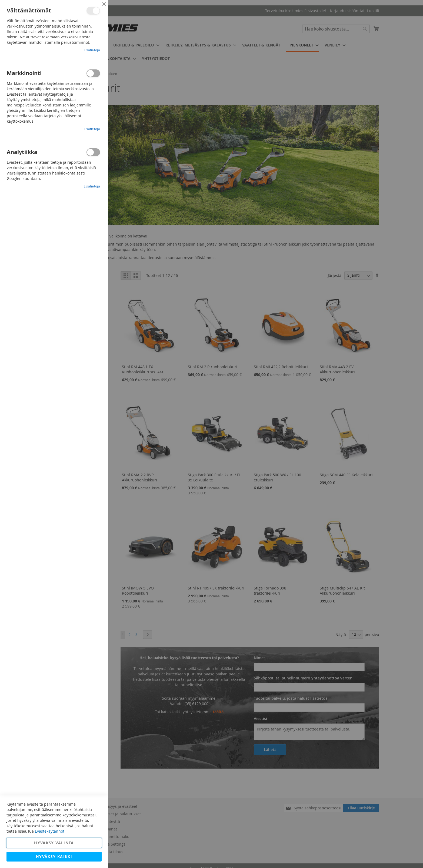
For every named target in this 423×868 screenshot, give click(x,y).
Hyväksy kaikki (54, 857)
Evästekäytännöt (50, 831)
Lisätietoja (92, 50)
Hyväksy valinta (54, 843)
